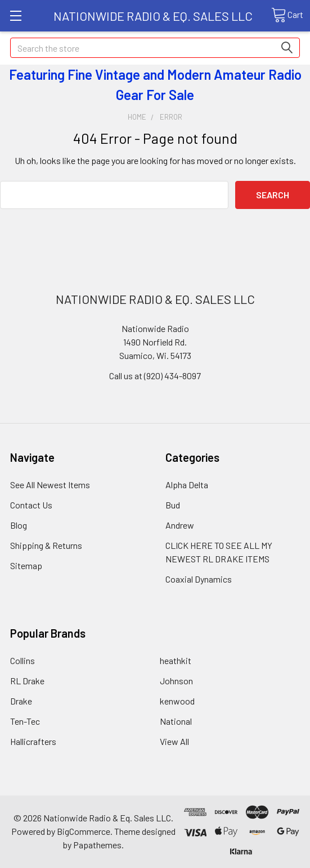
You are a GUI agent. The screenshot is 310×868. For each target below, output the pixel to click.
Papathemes (97, 845)
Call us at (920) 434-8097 (155, 376)
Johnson (176, 681)
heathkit (176, 660)
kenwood (177, 701)
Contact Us (31, 505)
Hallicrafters (33, 741)
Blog (19, 525)
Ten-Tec (25, 721)
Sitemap (26, 565)
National (176, 721)
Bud (173, 505)
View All (174, 741)
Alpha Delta (187, 485)
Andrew (180, 525)
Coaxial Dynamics (199, 579)
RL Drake (27, 681)
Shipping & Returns (46, 545)
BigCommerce (84, 831)
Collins (23, 660)
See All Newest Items (50, 485)
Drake (21, 701)
